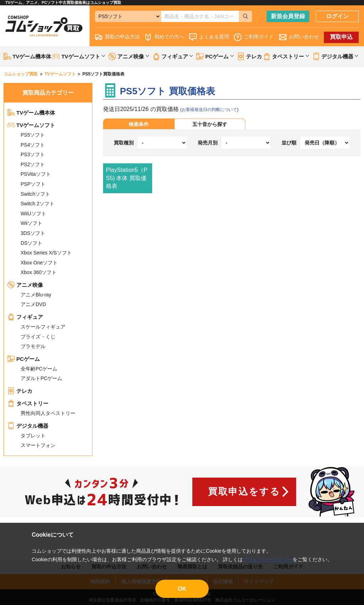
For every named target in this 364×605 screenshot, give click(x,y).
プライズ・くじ (38, 337)
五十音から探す (210, 124)
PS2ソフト (33, 164)
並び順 (289, 143)
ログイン (337, 16)
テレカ (250, 56)
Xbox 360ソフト (39, 272)
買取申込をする (244, 491)
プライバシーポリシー (268, 559)
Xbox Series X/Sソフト (46, 253)
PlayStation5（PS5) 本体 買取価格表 (127, 178)
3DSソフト (33, 233)
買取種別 (124, 143)
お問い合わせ (299, 37)
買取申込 (341, 37)
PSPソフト (33, 184)
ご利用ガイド (254, 37)
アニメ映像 (25, 285)
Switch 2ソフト (38, 204)
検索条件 (139, 124)
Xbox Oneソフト (39, 263)
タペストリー (28, 403)
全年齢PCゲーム (39, 369)
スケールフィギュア (43, 327)
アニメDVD (33, 304)
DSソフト (31, 243)
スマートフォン (38, 445)
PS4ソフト (33, 145)
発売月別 (208, 143)
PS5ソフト (33, 135)
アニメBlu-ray (36, 295)
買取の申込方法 (117, 37)
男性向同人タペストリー (48, 413)
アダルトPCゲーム (41, 378)
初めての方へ (164, 37)
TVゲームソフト (31, 125)
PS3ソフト (33, 154)
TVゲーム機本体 (27, 56)
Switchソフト (35, 194)
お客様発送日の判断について (209, 110)
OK (182, 589)
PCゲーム (24, 359)
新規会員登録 (288, 16)
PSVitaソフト (36, 174)
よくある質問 (209, 37)
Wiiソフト (31, 223)
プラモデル (33, 346)
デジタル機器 (28, 426)
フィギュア (25, 317)
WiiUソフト (33, 214)
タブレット (33, 436)
